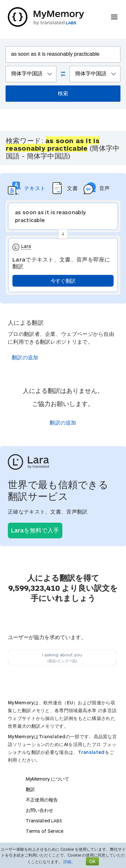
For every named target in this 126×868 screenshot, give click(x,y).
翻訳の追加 (25, 357)
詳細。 (69, 861)
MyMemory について (47, 779)
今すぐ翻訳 (63, 281)
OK (92, 861)
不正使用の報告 (42, 800)
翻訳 (30, 789)
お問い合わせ (39, 810)
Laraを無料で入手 (35, 530)
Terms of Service (45, 831)
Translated (91, 752)
